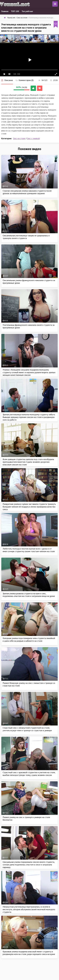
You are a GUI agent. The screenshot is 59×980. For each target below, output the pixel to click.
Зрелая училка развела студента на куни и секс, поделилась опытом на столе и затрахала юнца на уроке (29, 595)
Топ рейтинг (27, 11)
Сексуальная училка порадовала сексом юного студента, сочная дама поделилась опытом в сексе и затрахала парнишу (29, 865)
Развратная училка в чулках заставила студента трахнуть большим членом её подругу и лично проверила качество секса (29, 507)
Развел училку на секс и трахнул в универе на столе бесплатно (26, 818)
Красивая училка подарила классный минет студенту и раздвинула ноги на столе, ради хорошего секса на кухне (29, 953)
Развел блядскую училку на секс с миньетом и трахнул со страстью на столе (29, 684)
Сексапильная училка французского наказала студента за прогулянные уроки (29, 282)
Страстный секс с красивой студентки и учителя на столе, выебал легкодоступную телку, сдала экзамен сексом (29, 774)
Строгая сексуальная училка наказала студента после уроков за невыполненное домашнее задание (27, 192)
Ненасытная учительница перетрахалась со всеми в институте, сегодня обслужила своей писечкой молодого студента (29, 909)
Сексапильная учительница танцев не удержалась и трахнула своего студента (26, 237)
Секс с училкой (33, 138)
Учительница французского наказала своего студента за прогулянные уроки (29, 326)
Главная (5, 11)
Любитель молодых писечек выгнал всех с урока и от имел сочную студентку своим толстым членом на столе (29, 550)
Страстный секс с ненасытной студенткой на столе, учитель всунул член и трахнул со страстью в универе (27, 729)
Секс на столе (19, 138)
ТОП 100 (15, 11)
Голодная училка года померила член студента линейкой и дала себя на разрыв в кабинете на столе (29, 640)
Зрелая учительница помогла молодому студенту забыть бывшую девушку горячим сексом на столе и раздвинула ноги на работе (29, 417)
